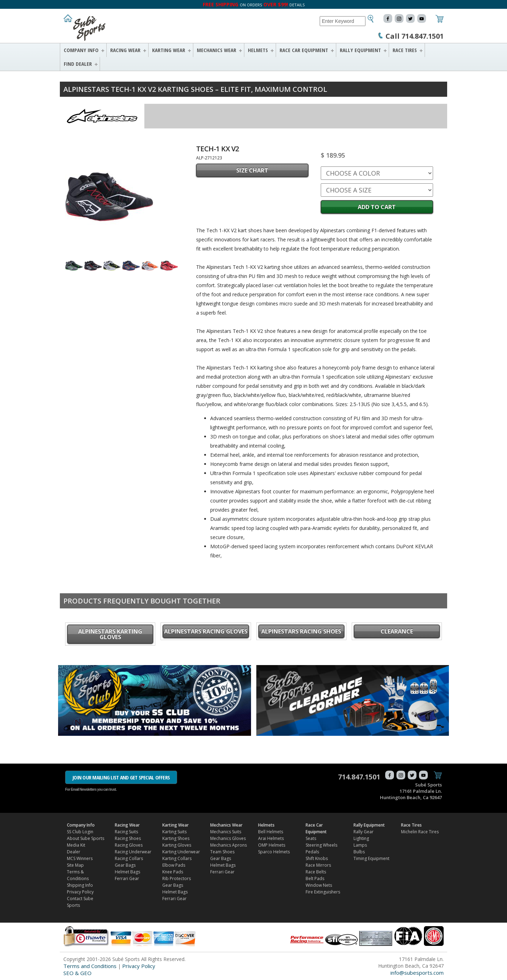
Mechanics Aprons (229, 845)
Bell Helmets (271, 832)
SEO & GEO (77, 973)
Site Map (75, 865)
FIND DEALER (78, 64)
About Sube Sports (86, 838)
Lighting (361, 838)
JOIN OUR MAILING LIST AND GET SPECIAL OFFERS (121, 777)
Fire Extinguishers (323, 892)
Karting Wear (169, 50)
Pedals (312, 852)
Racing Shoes (128, 838)
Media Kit (76, 845)
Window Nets (319, 885)
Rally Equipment (360, 50)
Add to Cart (377, 207)
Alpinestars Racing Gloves (206, 631)
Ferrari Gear (127, 878)
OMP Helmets (272, 845)
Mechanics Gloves (228, 838)
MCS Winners (80, 858)
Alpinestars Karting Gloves (110, 634)
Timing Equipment (371, 858)
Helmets (258, 50)
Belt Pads (315, 878)
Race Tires (405, 50)
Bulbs (359, 852)
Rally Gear (364, 832)
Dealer (74, 852)
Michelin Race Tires (420, 832)
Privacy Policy (80, 892)
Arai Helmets (271, 838)
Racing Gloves (129, 845)
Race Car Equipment (304, 50)
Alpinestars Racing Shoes (301, 631)
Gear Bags (125, 865)
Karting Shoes (176, 838)
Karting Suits (174, 832)
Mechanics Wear (217, 50)
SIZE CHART (252, 170)
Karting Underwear (181, 852)
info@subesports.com (417, 973)
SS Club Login (80, 832)
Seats (311, 838)
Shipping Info (80, 885)
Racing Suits (126, 832)
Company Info (81, 50)
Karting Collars (177, 858)
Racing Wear (125, 50)
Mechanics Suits (226, 832)
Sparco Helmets (274, 852)
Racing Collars (129, 858)
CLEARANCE (397, 631)
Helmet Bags (127, 872)
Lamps (360, 845)
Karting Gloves (177, 845)
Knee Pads (173, 872)
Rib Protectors (177, 878)
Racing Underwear (133, 852)
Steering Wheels (321, 845)
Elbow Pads (174, 865)
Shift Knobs (317, 858)
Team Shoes (222, 852)
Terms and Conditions (90, 966)
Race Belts (316, 872)
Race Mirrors (318, 865)
